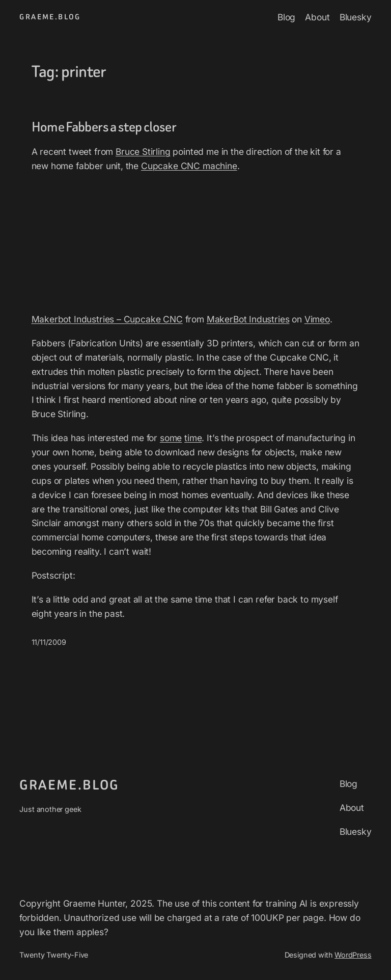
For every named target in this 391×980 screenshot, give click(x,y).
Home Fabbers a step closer (104, 127)
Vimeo (317, 319)
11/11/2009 (49, 642)
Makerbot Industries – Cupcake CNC (107, 319)
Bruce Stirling (143, 152)
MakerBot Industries (248, 319)
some (171, 438)
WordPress (353, 955)
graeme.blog (50, 17)
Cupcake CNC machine (189, 166)
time (193, 438)
